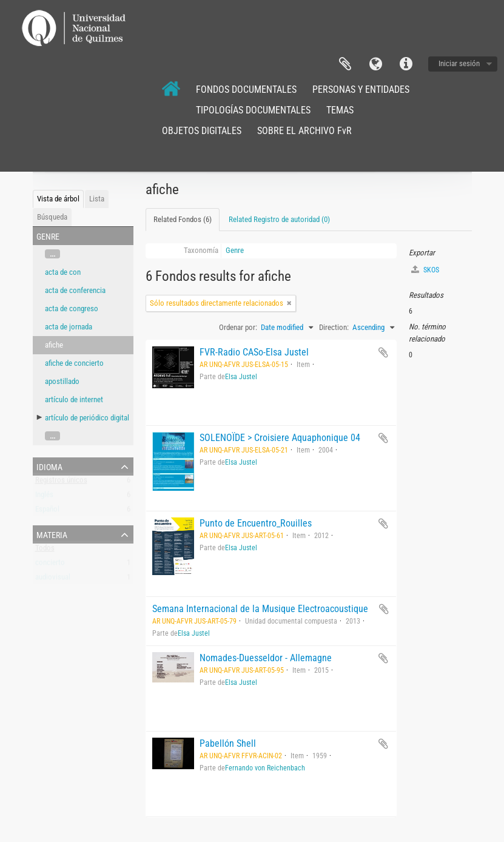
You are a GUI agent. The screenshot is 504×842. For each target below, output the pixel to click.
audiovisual (53, 580)
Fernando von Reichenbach (265, 768)
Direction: (334, 327)
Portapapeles (345, 64)
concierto (50, 565)
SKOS (425, 270)
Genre (235, 250)
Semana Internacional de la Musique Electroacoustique (260, 609)
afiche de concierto (74, 363)
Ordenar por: (238, 327)
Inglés (44, 497)
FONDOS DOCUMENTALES (246, 89)
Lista (97, 199)
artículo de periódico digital (87, 418)
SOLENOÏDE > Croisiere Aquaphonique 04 (280, 438)
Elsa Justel (241, 377)
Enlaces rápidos (406, 64)
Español (47, 512)
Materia (52, 534)
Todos (45, 551)
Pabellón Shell (228, 743)
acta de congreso (72, 308)
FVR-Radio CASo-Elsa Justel (254, 352)
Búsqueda (52, 217)
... (52, 254)
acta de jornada (69, 327)
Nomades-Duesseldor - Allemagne (266, 658)
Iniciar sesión (459, 63)
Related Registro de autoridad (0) (279, 219)
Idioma (375, 64)
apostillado (62, 381)
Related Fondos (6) (183, 219)
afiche (54, 345)
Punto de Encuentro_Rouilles (256, 523)
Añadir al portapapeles (383, 352)
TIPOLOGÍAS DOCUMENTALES (253, 110)
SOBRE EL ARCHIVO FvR (304, 131)
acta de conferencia (75, 290)
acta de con (63, 272)
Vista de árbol (58, 199)
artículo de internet (74, 399)
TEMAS (340, 110)
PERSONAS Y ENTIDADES (361, 89)
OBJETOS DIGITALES (202, 131)
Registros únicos (61, 483)
